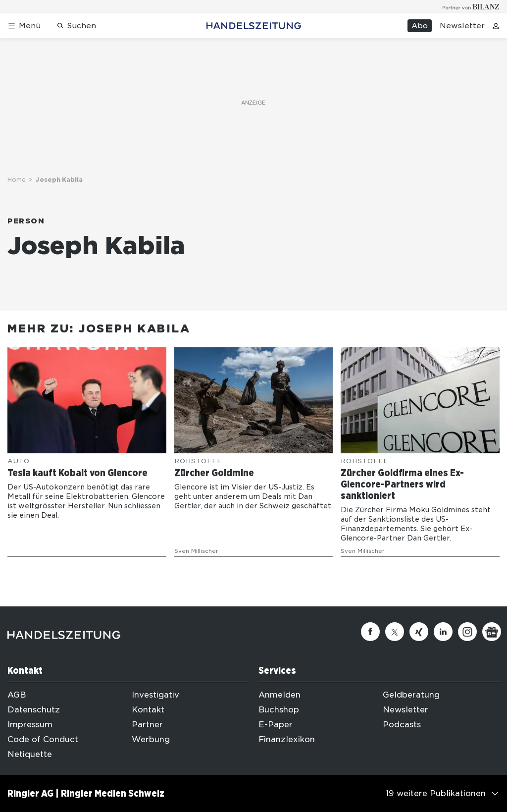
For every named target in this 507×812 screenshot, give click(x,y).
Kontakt (148, 710)
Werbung (151, 739)
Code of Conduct (43, 739)
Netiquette (30, 754)
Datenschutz (34, 710)
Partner (147, 725)
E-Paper (276, 725)
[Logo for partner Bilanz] (471, 7)
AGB (17, 695)
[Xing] (419, 632)
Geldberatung (411, 695)
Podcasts (402, 725)
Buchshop (279, 710)
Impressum (30, 725)
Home (17, 180)
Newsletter (462, 26)
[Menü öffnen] (24, 26)
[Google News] (492, 632)
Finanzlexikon (287, 739)
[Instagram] (467, 632)
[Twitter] (395, 632)
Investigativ (155, 695)
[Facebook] (370, 632)
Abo (420, 26)
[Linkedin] (443, 632)
